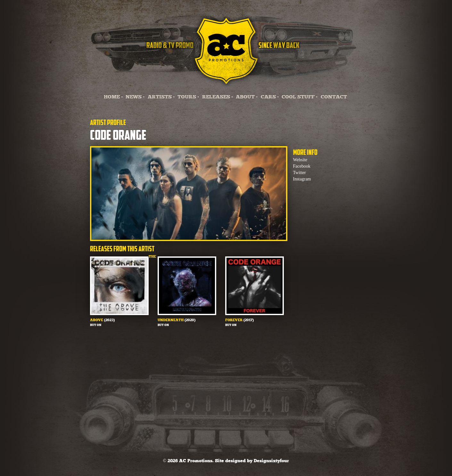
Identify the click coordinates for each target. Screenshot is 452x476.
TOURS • (188, 97)
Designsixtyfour (271, 461)
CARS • (270, 97)
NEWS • (135, 97)
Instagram (302, 179)
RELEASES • (218, 97)
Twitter (300, 173)
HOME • (113, 97)
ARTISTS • (161, 97)
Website (300, 160)
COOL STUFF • (300, 97)
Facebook (302, 166)
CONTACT (334, 97)
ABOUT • (247, 97)
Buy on (96, 325)
